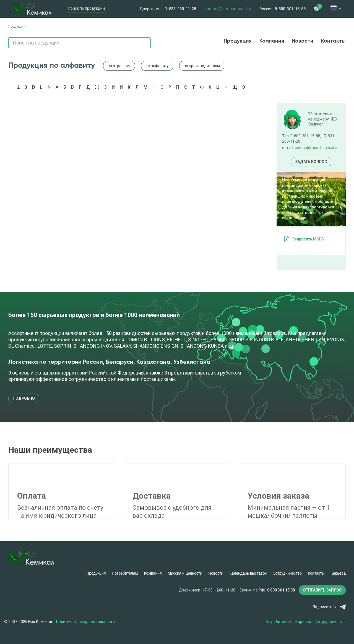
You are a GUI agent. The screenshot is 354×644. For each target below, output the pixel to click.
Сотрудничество (287, 573)
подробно (24, 398)
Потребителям (125, 573)
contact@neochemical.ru (317, 148)
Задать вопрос (311, 162)
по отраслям (119, 66)
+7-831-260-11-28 (179, 9)
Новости (303, 41)
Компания (272, 41)
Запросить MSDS (308, 239)
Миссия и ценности (185, 573)
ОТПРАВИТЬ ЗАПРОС (322, 590)
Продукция (238, 41)
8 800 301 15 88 (281, 590)
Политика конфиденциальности (85, 622)
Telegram (343, 607)
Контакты (333, 41)
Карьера (338, 573)
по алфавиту (157, 66)
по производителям (202, 66)
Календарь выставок (248, 573)
